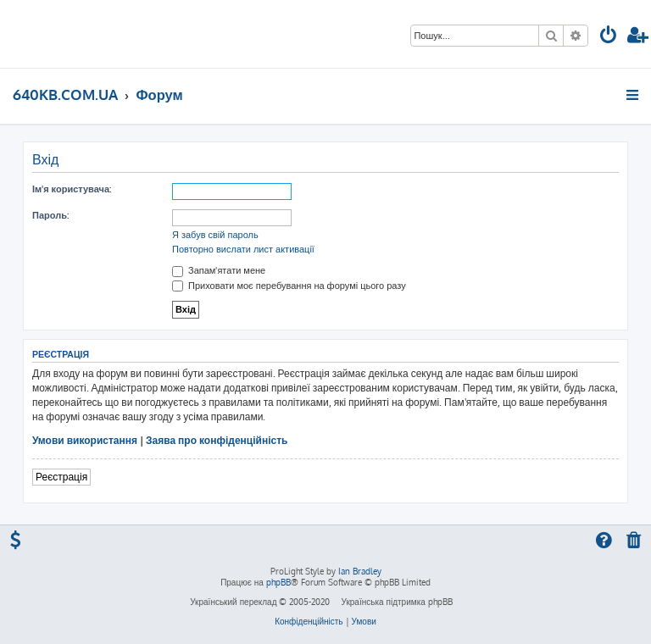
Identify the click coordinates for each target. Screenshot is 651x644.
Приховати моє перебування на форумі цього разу (289, 286)
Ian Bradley (360, 571)
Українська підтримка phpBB (396, 602)
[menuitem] (609, 37)
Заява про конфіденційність (217, 440)
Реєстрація (61, 477)
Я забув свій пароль (215, 235)
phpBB (278, 582)
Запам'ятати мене (219, 270)
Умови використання (85, 440)
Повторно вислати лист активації (243, 249)
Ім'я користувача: (72, 189)
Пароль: (50, 215)
